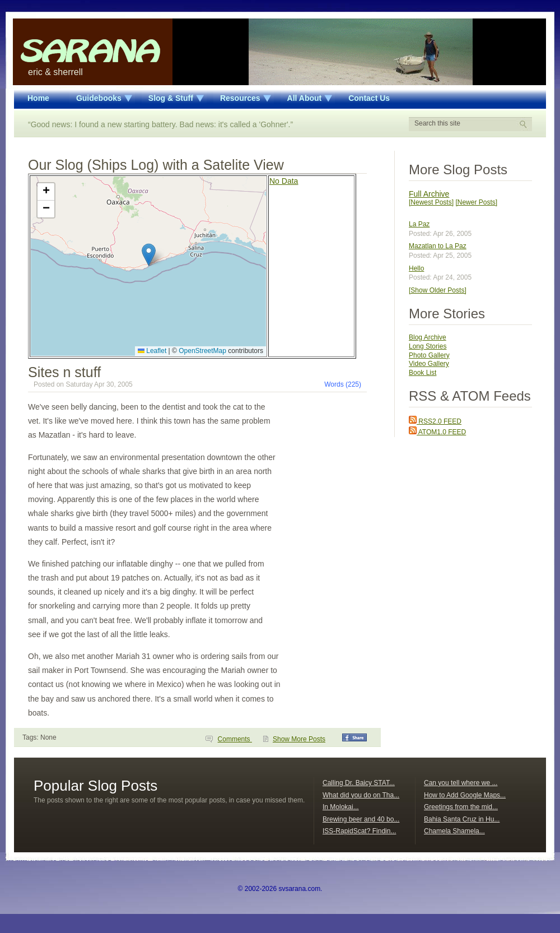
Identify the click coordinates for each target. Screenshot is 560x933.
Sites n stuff (64, 372)
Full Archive (429, 194)
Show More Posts (299, 739)
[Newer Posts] (476, 202)
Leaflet (152, 351)
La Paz (419, 224)
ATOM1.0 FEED (437, 432)
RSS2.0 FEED (435, 421)
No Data (284, 181)
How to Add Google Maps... (465, 795)
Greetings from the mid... (461, 807)
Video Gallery (429, 364)
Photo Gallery (429, 355)
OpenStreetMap (202, 351)
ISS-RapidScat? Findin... (359, 831)
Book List (423, 373)
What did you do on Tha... (361, 795)
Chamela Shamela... (454, 831)
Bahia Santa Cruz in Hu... (462, 819)
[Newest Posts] (431, 202)
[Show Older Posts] (438, 290)
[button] (149, 255)
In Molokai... (341, 807)
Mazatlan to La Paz (438, 246)
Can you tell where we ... (461, 783)
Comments (235, 739)
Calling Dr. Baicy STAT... (359, 783)
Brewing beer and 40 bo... (361, 819)
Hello (416, 268)
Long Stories (428, 346)
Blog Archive (428, 337)
